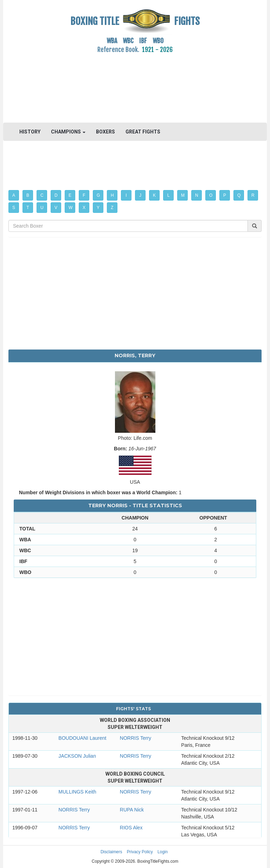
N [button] (197, 195)
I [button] (126, 195)
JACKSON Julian (77, 756)
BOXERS (105, 132)
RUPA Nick (132, 810)
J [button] (140, 195)
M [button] (183, 195)
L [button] (169, 195)
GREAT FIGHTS (143, 132)
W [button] (70, 208)
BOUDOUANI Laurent (82, 738)
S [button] (14, 208)
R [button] (253, 195)
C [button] (42, 195)
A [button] (14, 195)
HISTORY (30, 132)
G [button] (98, 195)
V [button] (56, 208)
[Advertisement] (135, 84)
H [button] (112, 195)
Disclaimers (111, 852)
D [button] (56, 195)
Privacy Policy (140, 852)
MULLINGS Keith (77, 792)
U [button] (42, 208)
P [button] (225, 195)
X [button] (84, 208)
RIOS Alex (131, 828)
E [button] (70, 195)
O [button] (211, 195)
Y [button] (98, 208)
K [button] (154, 195)
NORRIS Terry (136, 738)
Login (163, 852)
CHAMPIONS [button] (68, 132)
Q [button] (239, 195)
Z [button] (112, 208)
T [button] (28, 208)
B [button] (28, 195)
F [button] (84, 195)
